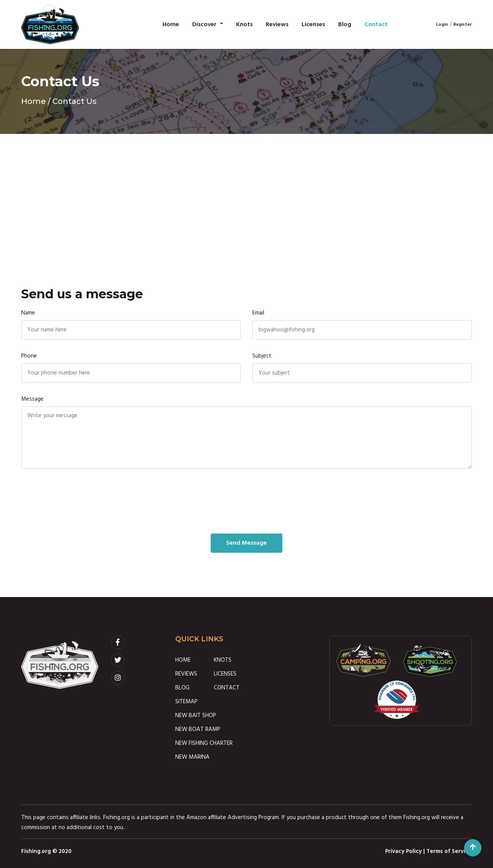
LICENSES (225, 674)
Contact (376, 25)
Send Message (246, 543)
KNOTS (223, 660)
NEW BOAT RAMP (198, 729)
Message (32, 399)
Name (28, 313)
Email (258, 313)
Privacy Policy (403, 851)
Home (171, 25)
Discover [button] (205, 25)
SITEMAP (186, 702)
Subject (262, 356)
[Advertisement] (246, 192)
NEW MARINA (192, 757)
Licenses (313, 25)
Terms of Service (449, 851)
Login (442, 25)
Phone (29, 356)
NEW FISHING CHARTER (204, 743)
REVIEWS (186, 674)
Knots (244, 25)
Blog (345, 25)
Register (463, 25)
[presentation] (246, 501)
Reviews (277, 25)
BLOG (182, 688)
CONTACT (227, 688)
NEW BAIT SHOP (196, 716)
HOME (183, 660)
